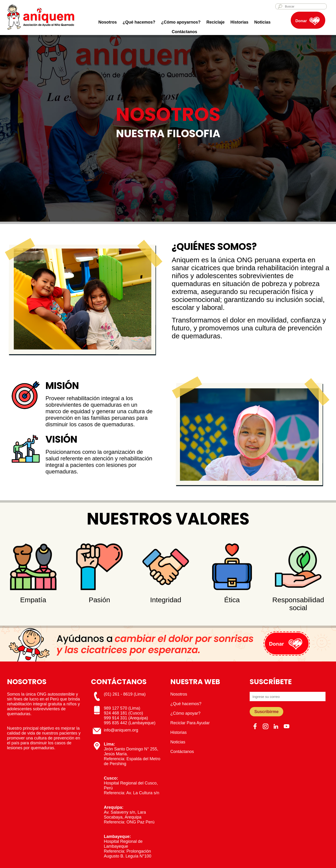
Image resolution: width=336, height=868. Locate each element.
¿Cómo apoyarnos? (181, 22)
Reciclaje (215, 22)
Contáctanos (184, 32)
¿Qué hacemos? (139, 22)
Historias (240, 22)
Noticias (262, 22)
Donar (301, 21)
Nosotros (107, 22)
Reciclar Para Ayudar (190, 723)
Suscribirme (266, 712)
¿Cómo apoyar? (185, 713)
